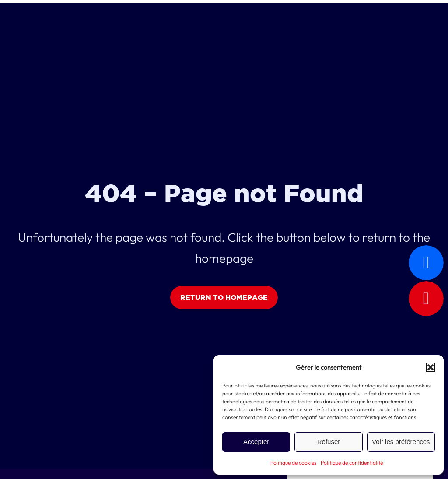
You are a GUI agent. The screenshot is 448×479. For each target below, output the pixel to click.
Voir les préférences (401, 442)
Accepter (256, 442)
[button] (430, 367)
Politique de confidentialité (352, 463)
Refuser (329, 442)
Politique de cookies (293, 463)
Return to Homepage (224, 297)
